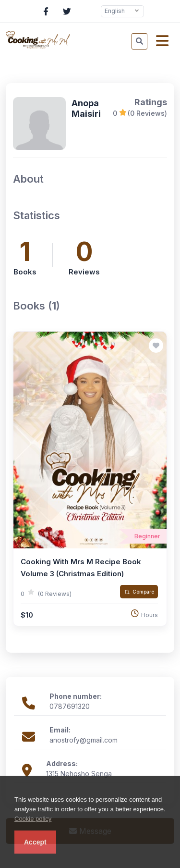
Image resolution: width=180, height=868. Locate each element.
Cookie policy (33, 819)
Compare (139, 592)
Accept (35, 842)
